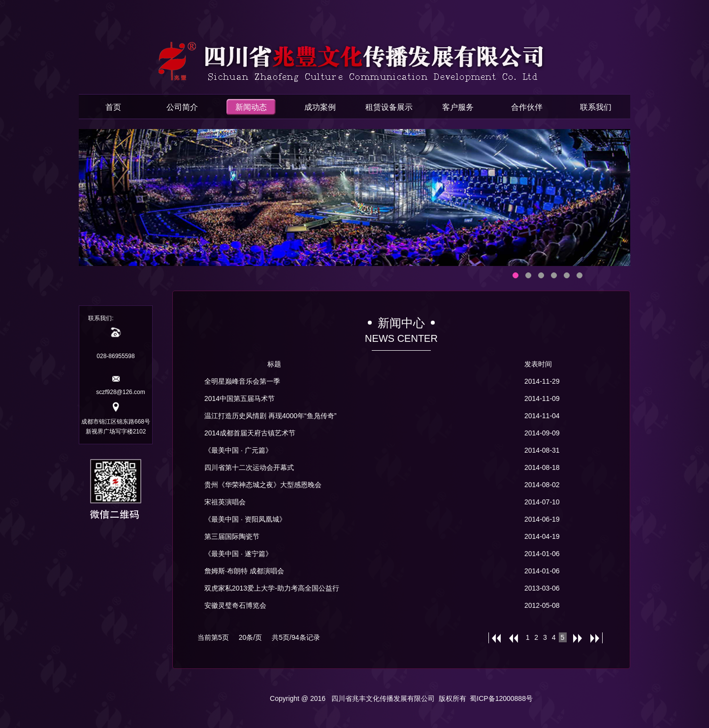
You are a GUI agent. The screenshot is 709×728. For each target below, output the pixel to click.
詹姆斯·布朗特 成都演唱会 (244, 571)
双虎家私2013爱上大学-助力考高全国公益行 (272, 588)
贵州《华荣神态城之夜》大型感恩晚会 (263, 485)
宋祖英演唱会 (225, 502)
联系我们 (596, 107)
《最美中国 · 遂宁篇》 (238, 554)
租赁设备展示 (389, 107)
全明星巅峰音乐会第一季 (242, 381)
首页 (113, 107)
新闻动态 (251, 107)
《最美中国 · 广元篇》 (238, 450)
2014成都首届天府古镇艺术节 (250, 433)
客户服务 (458, 107)
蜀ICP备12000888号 (501, 698)
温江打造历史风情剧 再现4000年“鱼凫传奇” (270, 416)
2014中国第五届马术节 (240, 398)
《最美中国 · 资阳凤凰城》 (245, 519)
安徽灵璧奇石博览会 (235, 605)
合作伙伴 (527, 107)
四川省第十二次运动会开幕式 (249, 467)
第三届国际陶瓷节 (232, 536)
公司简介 (182, 107)
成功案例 (320, 107)
